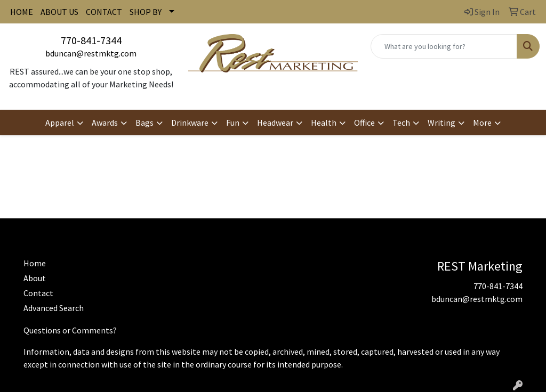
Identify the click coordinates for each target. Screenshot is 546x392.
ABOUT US (59, 12)
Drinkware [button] (190, 123)
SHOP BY (146, 12)
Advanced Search (54, 308)
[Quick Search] (444, 46)
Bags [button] (144, 123)
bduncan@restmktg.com (91, 53)
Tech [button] (401, 123)
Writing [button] (441, 123)
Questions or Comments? (70, 330)
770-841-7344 (91, 40)
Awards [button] (105, 123)
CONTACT (104, 12)
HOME (22, 12)
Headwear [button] (275, 123)
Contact (38, 293)
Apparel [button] (60, 123)
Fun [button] (233, 123)
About (35, 278)
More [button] (482, 123)
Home (35, 263)
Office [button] (364, 123)
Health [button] (324, 123)
